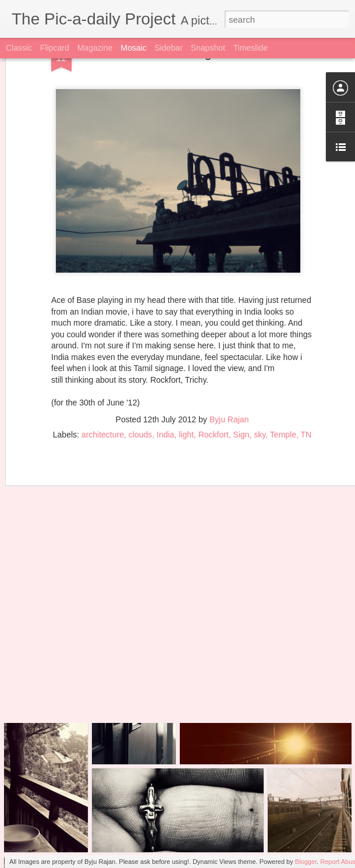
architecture (103, 394)
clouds (140, 394)
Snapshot (208, 48)
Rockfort (214, 394)
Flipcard (55, 48)
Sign (242, 394)
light (186, 394)
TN (306, 394)
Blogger (306, 862)
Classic (19, 48)
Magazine (95, 48)
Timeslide (251, 48)
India (165, 394)
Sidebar (169, 48)
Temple (283, 394)
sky (260, 394)
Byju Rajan (229, 379)
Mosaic (133, 48)
